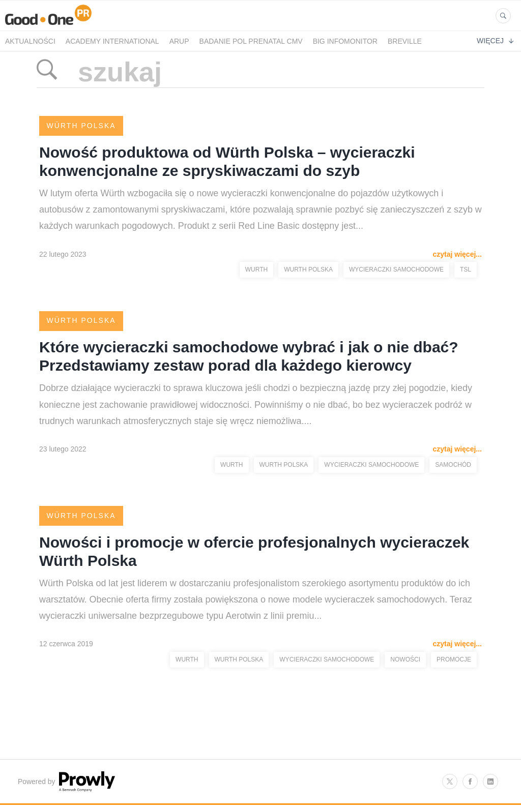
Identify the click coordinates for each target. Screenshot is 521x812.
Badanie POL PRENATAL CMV (251, 41)
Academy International (112, 41)
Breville (405, 41)
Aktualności (30, 41)
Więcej (495, 41)
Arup (179, 41)
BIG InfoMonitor (345, 41)
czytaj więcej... (458, 255)
